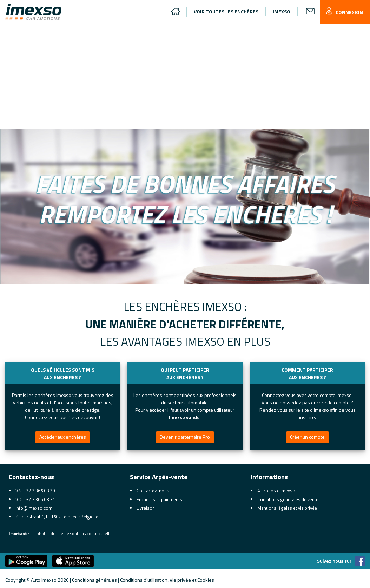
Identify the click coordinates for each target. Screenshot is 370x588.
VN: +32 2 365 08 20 (35, 491)
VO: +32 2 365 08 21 (35, 499)
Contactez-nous (153, 491)
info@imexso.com (34, 508)
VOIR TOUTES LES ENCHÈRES (226, 11)
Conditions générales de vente (288, 499)
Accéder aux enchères (63, 437)
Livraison (146, 508)
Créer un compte (307, 437)
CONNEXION (343, 12)
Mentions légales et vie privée (287, 508)
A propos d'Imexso (276, 491)
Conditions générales (94, 580)
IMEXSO (282, 11)
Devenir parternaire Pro (185, 437)
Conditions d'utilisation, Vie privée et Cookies (167, 580)
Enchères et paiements (159, 499)
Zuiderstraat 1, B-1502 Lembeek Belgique (57, 517)
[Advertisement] (188, 76)
